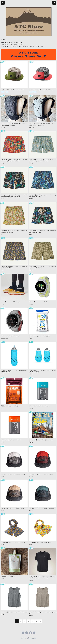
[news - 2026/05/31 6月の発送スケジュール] (28, 42)
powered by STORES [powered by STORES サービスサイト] (28, 639)
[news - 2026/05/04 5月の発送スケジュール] (28, 44)
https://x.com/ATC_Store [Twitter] (27, 633)
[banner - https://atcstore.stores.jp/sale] (28, 54)
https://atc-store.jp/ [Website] (34, 633)
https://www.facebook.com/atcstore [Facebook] (23, 633)
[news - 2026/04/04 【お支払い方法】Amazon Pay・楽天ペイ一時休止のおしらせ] (28, 46)
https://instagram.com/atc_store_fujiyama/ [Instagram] (30, 633)
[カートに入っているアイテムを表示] (54, 3)
